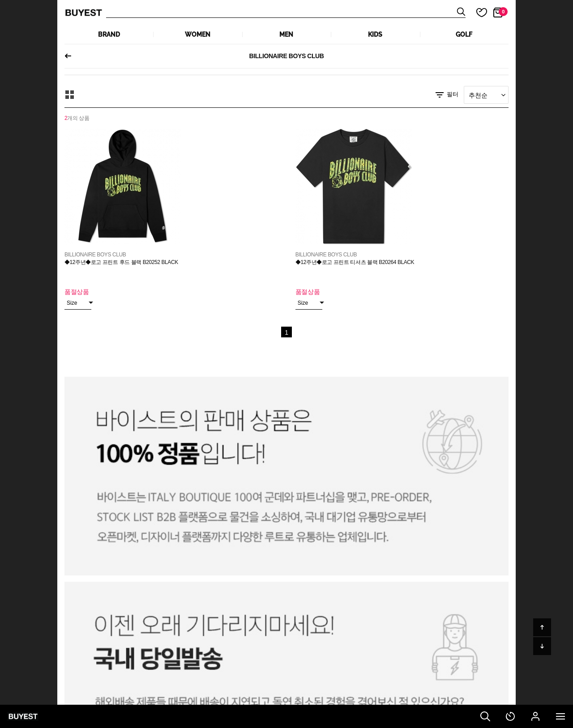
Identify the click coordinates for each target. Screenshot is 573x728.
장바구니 (503, 12)
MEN (286, 34)
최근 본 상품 (510, 716)
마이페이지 (535, 716)
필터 (446, 95)
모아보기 (70, 95)
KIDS (375, 34)
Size (79, 303)
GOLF (464, 34)
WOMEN (198, 34)
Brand (109, 34)
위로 (542, 627)
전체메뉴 (560, 716)
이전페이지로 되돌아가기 (72, 56)
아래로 (542, 646)
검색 (485, 716)
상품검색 (286, 13)
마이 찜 (476, 13)
